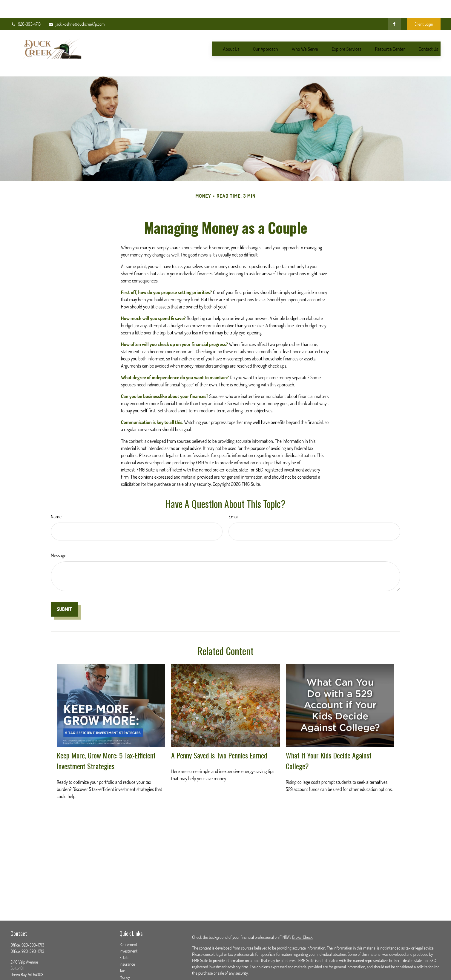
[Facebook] (394, 6)
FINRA (402, 968)
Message (59, 529)
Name (56, 490)
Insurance (127, 937)
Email (234, 490)
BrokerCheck (302, 910)
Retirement (128, 917)
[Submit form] (64, 582)
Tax (122, 944)
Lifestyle (126, 957)
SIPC (413, 968)
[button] (231, 31)
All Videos (127, 970)
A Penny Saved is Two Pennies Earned (219, 728)
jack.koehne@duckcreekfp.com (76, 6)
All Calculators (131, 977)
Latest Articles (131, 963)
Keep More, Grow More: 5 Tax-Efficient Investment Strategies (106, 734)
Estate (124, 931)
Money (125, 950)
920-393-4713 (26, 6)
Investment (128, 924)
